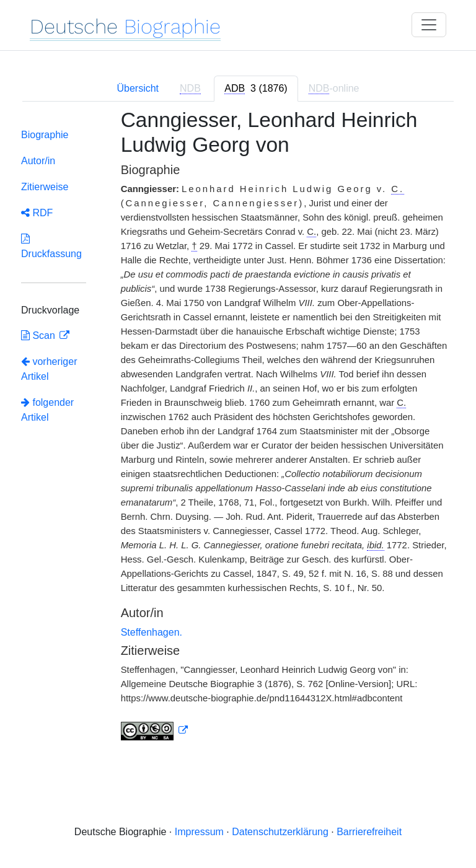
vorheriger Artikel (49, 369)
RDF (37, 213)
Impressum (199, 832)
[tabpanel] (238, 432)
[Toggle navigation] (429, 25)
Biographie (45, 135)
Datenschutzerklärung (280, 832)
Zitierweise (45, 187)
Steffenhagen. (152, 632)
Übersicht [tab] (138, 88)
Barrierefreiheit (369, 832)
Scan (39, 335)
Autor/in (38, 161)
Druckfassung (51, 246)
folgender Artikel (47, 410)
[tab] (256, 89)
